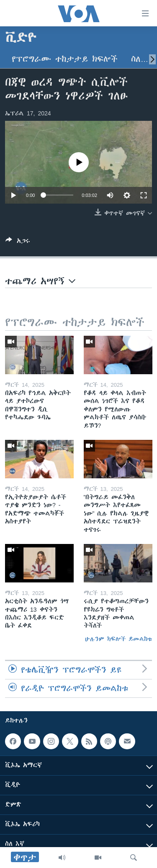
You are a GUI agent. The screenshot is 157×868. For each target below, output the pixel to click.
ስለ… (140, 59)
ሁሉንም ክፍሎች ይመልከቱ (118, 639)
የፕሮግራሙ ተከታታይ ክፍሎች (65, 59)
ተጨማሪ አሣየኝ (40, 281)
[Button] (18, 242)
